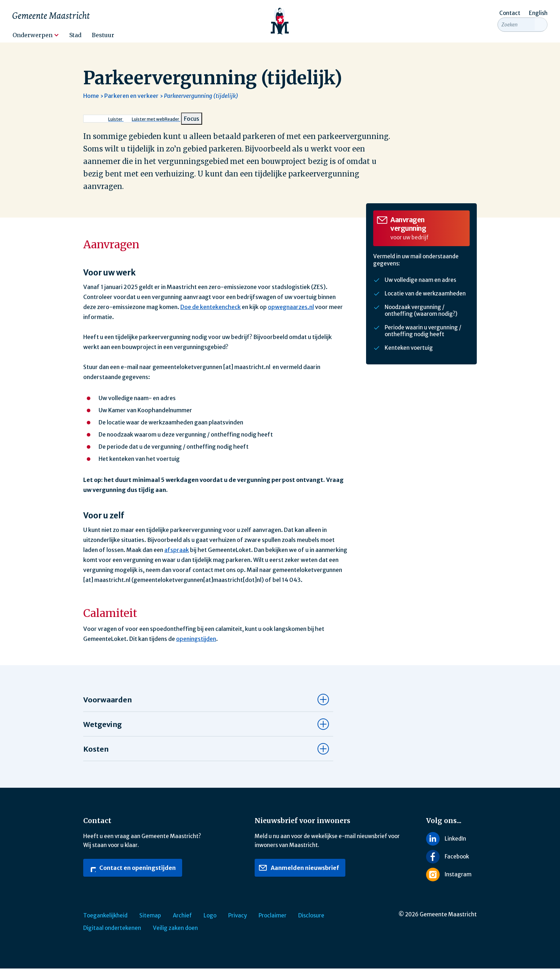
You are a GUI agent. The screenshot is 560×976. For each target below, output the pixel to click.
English (538, 13)
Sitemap (150, 923)
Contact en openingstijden (131, 875)
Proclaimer (272, 923)
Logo (210, 923)
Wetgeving (102, 732)
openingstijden (196, 646)
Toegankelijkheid (105, 923)
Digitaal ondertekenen (112, 935)
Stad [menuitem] (75, 35)
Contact (510, 13)
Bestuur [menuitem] (103, 35)
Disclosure (311, 923)
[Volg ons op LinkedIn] (451, 846)
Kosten (96, 756)
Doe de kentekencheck (211, 314)
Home (91, 103)
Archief (182, 923)
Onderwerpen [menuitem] (32, 35)
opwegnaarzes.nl (291, 314)
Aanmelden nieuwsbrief (299, 875)
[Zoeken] (541, 33)
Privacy (237, 923)
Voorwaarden (107, 707)
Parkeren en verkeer (131, 103)
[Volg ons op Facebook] (451, 864)
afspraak (177, 557)
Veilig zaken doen (175, 935)
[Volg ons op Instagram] (451, 882)
